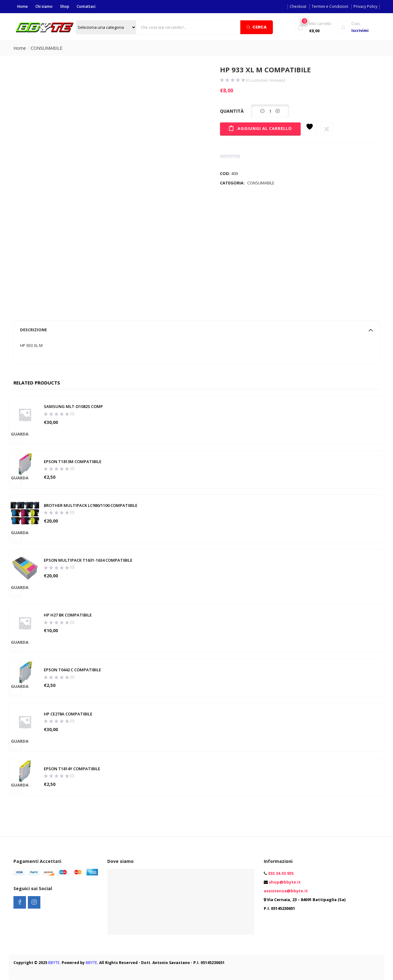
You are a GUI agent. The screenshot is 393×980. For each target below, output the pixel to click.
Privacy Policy (365, 6)
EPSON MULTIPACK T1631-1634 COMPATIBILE (88, 560)
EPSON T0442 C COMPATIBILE (72, 670)
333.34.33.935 (281, 873)
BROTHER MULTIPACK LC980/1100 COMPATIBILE (90, 506)
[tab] (196, 330)
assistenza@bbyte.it (286, 891)
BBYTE (54, 963)
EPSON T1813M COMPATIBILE (72, 462)
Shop (65, 6)
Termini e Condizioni (330, 6)
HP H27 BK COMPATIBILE (67, 615)
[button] (315, 27)
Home (23, 6)
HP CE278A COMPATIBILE (68, 714)
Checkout (298, 6)
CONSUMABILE (46, 48)
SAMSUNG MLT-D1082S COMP (73, 407)
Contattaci (86, 6)
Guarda (16, 434)
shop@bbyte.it (285, 882)
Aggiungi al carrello (265, 128)
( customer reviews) (265, 80)
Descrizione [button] (196, 330)
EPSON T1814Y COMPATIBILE (72, 769)
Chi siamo (44, 6)
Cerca (257, 27)
